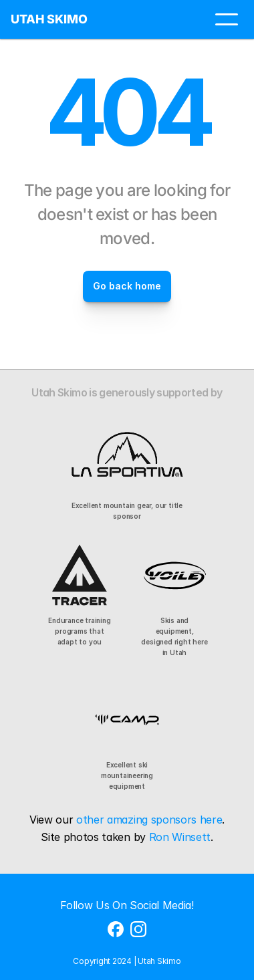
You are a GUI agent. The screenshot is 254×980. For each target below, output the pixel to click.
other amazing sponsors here (149, 820)
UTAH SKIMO (49, 19)
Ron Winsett (180, 837)
